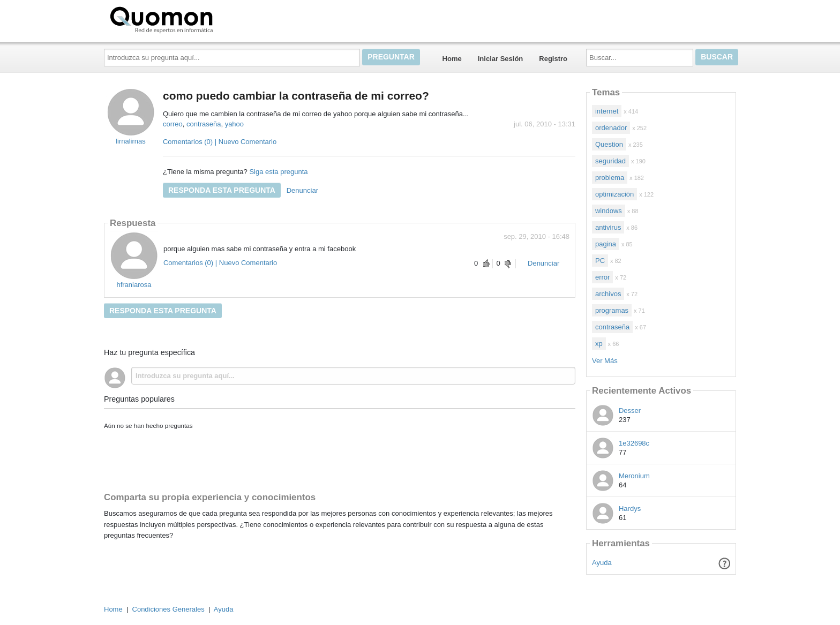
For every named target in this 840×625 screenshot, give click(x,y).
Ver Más (605, 361)
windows (609, 211)
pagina (606, 244)
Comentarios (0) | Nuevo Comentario (220, 142)
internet (607, 111)
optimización (614, 194)
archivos (608, 294)
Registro (553, 59)
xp (599, 344)
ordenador (611, 128)
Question (609, 144)
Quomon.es (196, 19)
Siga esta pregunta (278, 172)
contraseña (204, 124)
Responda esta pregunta (222, 190)
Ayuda (602, 563)
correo (173, 124)
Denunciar (302, 190)
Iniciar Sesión (501, 59)
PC (600, 261)
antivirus (608, 227)
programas (612, 310)
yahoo (234, 124)
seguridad (610, 161)
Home (452, 59)
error (602, 277)
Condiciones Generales (168, 609)
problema (610, 178)
